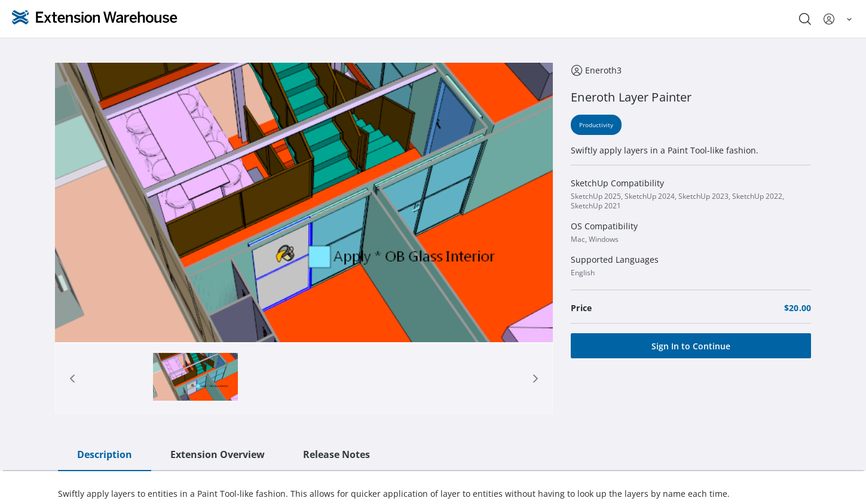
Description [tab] (105, 454)
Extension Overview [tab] (218, 454)
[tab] (195, 378)
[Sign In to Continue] (691, 346)
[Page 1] (195, 378)
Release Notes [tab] (336, 454)
